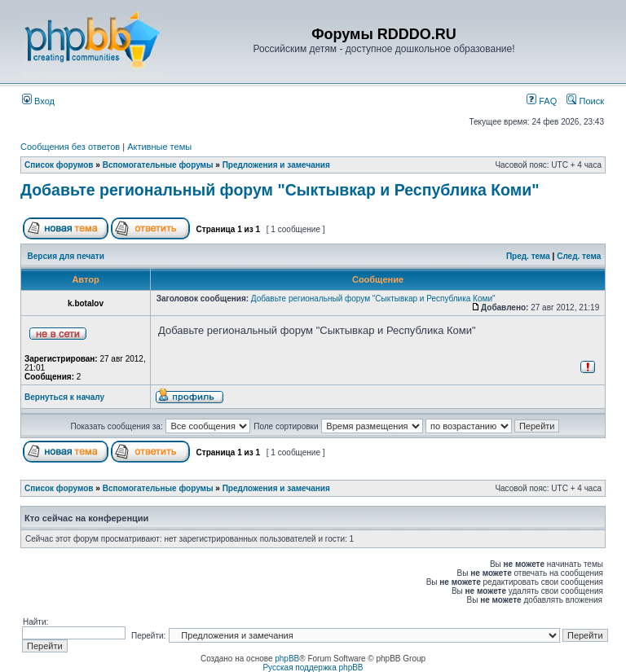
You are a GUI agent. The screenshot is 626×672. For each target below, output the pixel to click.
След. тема (579, 256)
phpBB (287, 659)
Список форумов (59, 165)
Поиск (585, 101)
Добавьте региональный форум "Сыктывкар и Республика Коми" (280, 190)
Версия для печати (66, 256)
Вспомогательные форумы (158, 165)
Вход (38, 101)
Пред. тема (528, 256)
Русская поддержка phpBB (313, 668)
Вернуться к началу (64, 397)
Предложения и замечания (276, 165)
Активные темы (159, 147)
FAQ (542, 101)
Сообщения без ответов (70, 147)
